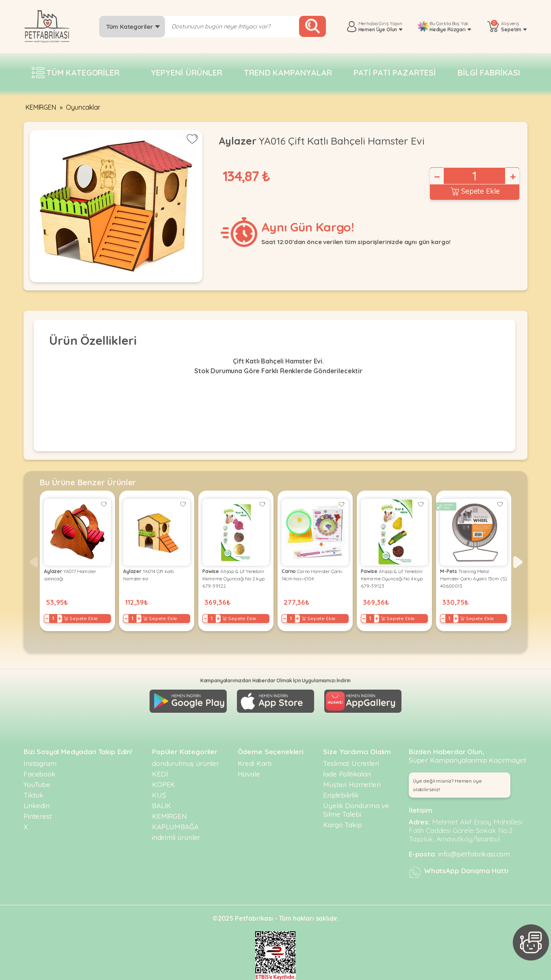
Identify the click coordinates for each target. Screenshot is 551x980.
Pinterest (38, 816)
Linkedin (37, 806)
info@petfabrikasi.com (474, 854)
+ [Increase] (512, 177)
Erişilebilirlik (341, 795)
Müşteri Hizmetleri (352, 784)
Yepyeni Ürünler (187, 72)
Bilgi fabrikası (489, 72)
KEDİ (160, 774)
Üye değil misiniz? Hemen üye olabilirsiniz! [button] (447, 785)
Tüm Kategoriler (133, 27)
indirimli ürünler (176, 837)
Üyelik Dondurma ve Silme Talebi (356, 810)
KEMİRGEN (41, 107)
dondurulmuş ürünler (185, 763)
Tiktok (34, 795)
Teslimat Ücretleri (351, 763)
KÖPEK (164, 784)
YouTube (37, 784)
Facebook (40, 774)
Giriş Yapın (390, 23)
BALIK (162, 806)
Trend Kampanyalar (288, 72)
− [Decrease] (436, 177)
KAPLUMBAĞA (175, 827)
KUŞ (159, 795)
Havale (249, 774)
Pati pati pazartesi (395, 72)
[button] (518, 562)
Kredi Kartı (255, 763)
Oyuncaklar (83, 107)
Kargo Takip (342, 825)
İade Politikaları (347, 774)
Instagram (40, 763)
